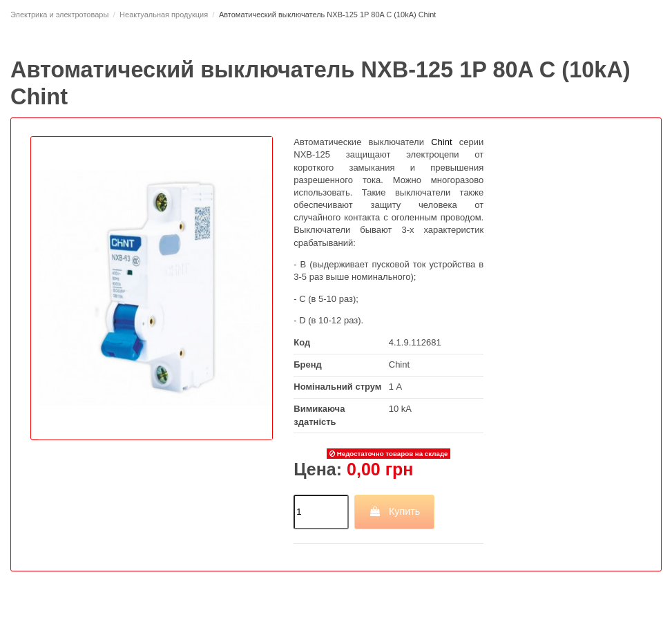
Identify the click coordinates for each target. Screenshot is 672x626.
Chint (399, 364)
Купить (395, 511)
